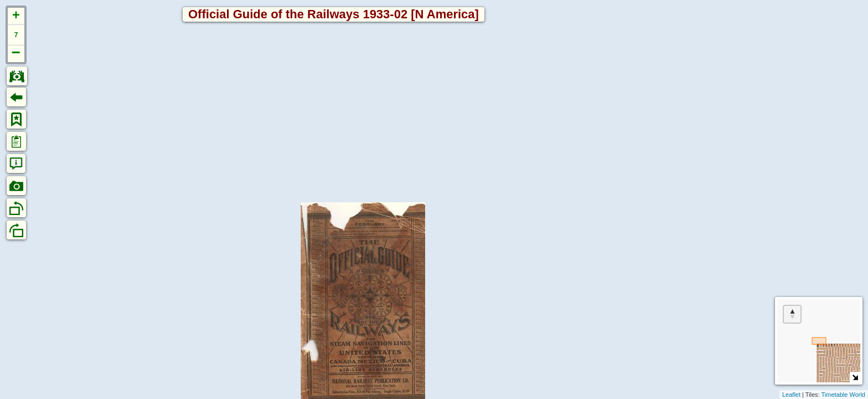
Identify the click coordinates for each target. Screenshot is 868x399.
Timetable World (843, 395)
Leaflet (791, 395)
